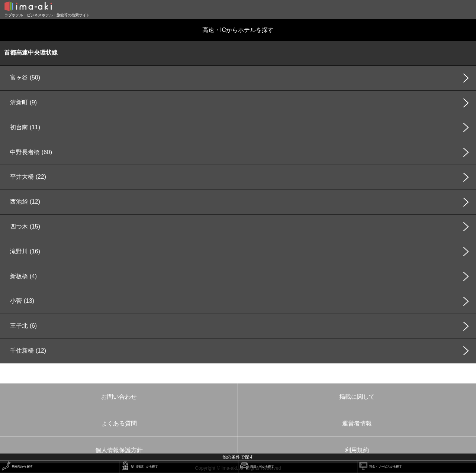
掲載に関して (357, 397)
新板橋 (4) (23, 276)
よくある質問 (119, 423)
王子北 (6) (23, 326)
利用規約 (357, 450)
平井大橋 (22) (28, 177)
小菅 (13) (22, 301)
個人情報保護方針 (119, 450)
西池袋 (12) (25, 202)
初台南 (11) (25, 127)
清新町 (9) (23, 102)
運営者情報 (357, 423)
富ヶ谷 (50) (25, 77)
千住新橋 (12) (28, 351)
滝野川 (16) (25, 251)
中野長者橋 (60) (31, 152)
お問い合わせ (119, 397)
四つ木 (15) (25, 226)
